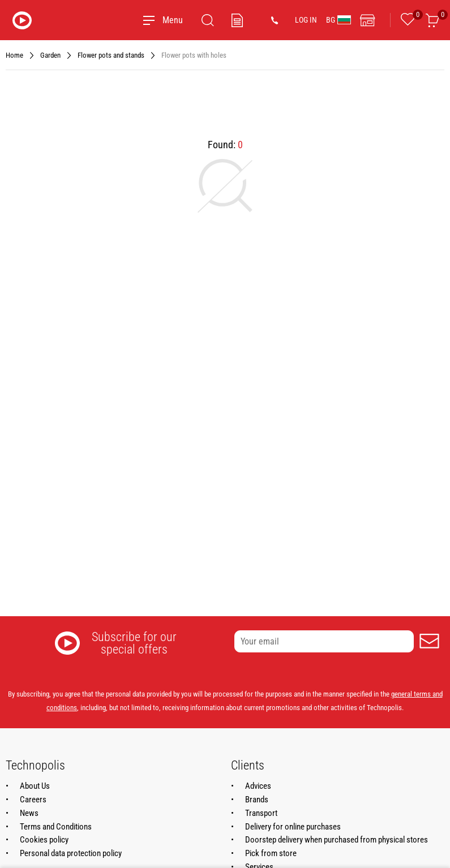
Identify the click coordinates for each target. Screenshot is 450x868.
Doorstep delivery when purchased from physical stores (337, 840)
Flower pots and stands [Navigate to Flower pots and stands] (111, 55)
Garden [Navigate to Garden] (50, 55)
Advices (258, 786)
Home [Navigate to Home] (14, 55)
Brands (257, 800)
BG (338, 20)
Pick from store (271, 853)
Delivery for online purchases (293, 827)
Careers (33, 800)
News (29, 813)
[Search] (208, 20)
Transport (261, 813)
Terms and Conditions (56, 827)
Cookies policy (44, 840)
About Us (35, 786)
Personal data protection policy (71, 853)
